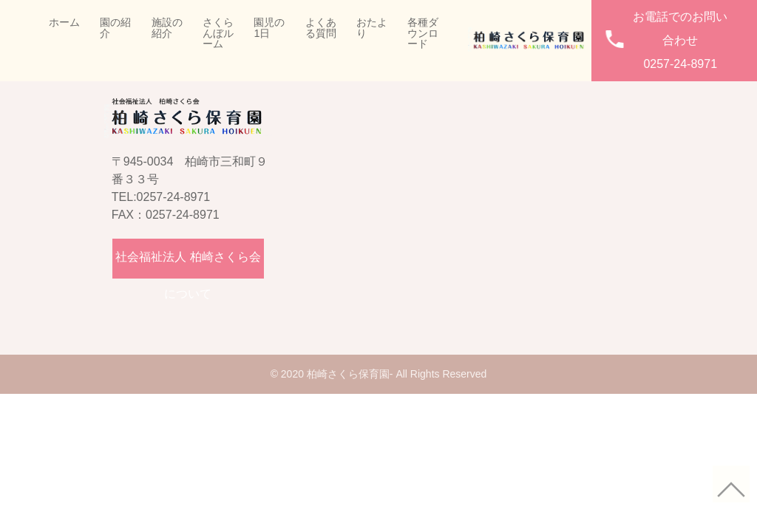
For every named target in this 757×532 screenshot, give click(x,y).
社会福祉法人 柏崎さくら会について (188, 265)
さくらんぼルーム (218, 33)
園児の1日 (269, 28)
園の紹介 (115, 28)
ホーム (64, 22)
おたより (372, 28)
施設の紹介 (167, 28)
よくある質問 (321, 28)
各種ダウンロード (423, 33)
